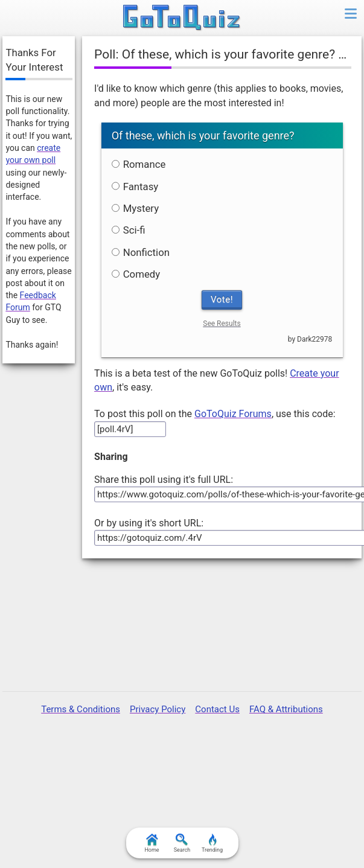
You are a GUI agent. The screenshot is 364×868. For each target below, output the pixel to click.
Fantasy (135, 187)
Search (182, 843)
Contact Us (217, 709)
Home (152, 843)
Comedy (136, 274)
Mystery (135, 208)
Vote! (222, 299)
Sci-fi (129, 230)
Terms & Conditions (81, 709)
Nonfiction (141, 252)
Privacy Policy (158, 709)
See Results (222, 324)
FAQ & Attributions (286, 709)
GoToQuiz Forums (233, 414)
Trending (212, 843)
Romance (139, 164)
